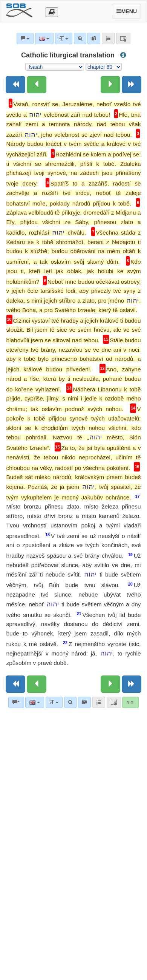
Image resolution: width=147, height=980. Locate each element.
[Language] (34, 702)
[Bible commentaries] (16, 702)
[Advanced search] (70, 702)
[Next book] (132, 85)
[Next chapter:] (110, 85)
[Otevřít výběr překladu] (52, 12)
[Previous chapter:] (37, 85)
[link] (84, 702)
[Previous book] (15, 85)
